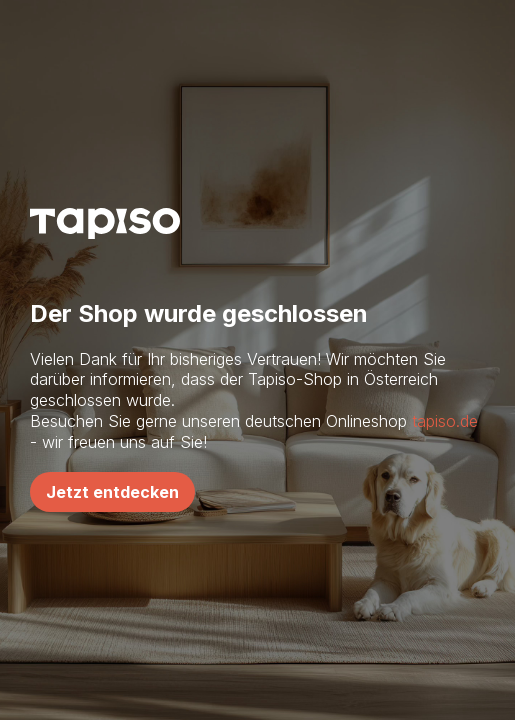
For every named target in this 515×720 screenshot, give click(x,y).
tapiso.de (445, 421)
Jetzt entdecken (112, 492)
